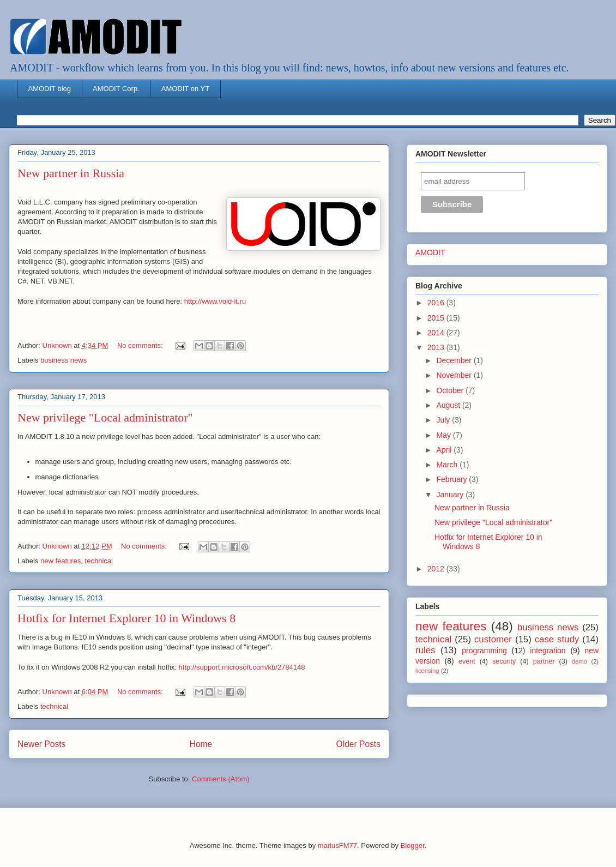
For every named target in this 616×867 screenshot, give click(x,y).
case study (557, 639)
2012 (437, 569)
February (452, 479)
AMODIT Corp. (116, 89)
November (455, 375)
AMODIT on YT (185, 89)
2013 (437, 347)
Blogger (413, 845)
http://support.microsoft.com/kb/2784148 (242, 667)
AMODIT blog (50, 89)
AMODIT (430, 252)
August (449, 405)
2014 (437, 333)
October (451, 390)
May (444, 435)
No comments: (141, 345)
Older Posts (358, 744)
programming (484, 651)
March (448, 465)
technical (99, 561)
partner (544, 661)
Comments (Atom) (221, 779)
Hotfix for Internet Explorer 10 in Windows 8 (126, 618)
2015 (437, 318)
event (467, 661)
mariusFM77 (337, 845)
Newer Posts (41, 744)
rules (425, 650)
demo (579, 661)
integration (548, 651)
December (455, 360)
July (444, 420)
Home (201, 744)
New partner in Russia (71, 173)
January (451, 495)
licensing (427, 671)
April (445, 450)
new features (61, 561)
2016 (437, 303)
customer (493, 639)
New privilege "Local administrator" (105, 417)
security (504, 661)
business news (64, 360)
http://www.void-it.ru (215, 301)
